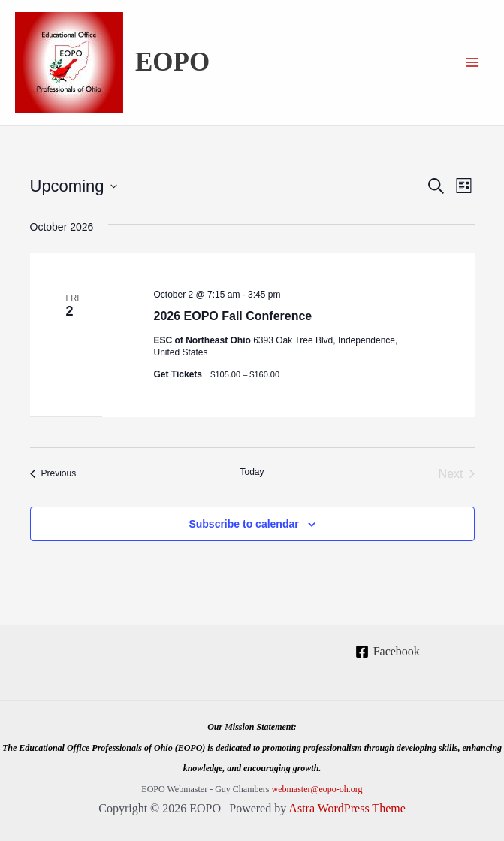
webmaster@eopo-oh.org (317, 789)
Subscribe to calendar (243, 524)
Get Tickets (180, 374)
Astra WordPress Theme (347, 808)
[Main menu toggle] (472, 62)
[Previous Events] (53, 474)
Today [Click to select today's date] (252, 472)
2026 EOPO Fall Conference (233, 316)
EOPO (172, 62)
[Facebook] (387, 652)
